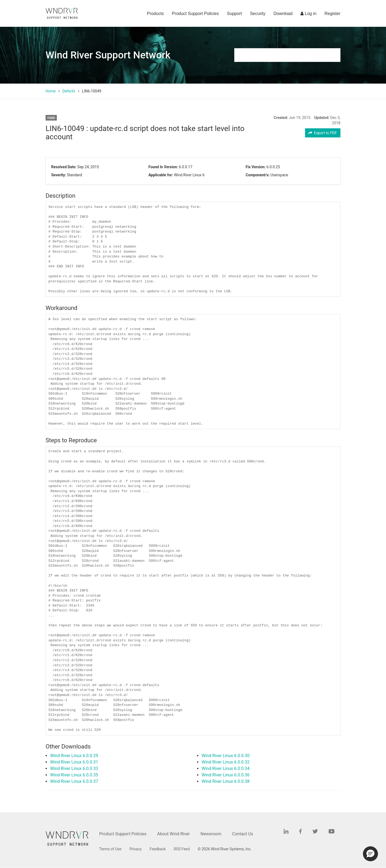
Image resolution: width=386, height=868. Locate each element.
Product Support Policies (195, 14)
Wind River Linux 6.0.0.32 (226, 762)
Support (234, 14)
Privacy (136, 849)
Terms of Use (110, 849)
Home (51, 91)
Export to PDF (323, 133)
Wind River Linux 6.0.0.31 (74, 762)
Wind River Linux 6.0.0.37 (74, 781)
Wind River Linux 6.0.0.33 (74, 768)
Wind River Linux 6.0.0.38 (226, 781)
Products (155, 14)
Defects (69, 91)
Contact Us (243, 834)
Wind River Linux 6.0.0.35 (74, 775)
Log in (308, 14)
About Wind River (173, 834)
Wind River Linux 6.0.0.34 (226, 768)
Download (283, 14)
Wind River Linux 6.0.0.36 (226, 775)
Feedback (158, 849)
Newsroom (211, 834)
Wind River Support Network (108, 55)
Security (258, 14)
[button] (370, 854)
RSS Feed (182, 849)
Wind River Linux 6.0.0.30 (226, 756)
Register (332, 14)
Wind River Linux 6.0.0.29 (74, 756)
